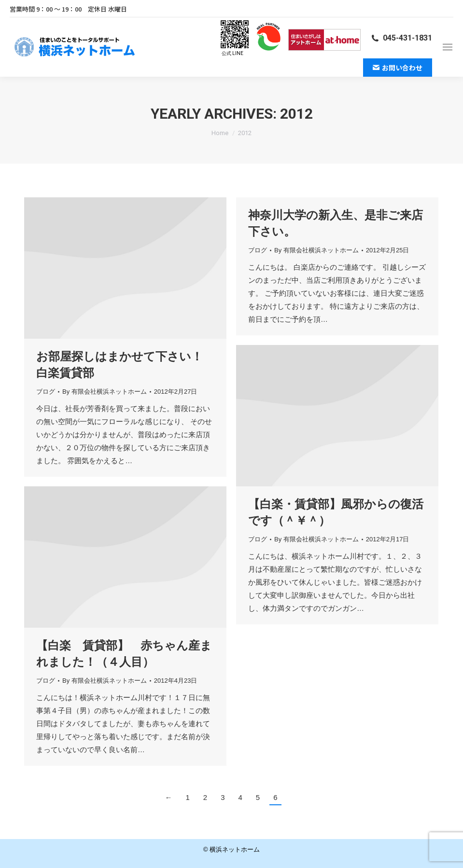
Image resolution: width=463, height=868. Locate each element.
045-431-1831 (401, 38)
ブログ (46, 392)
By (105, 392)
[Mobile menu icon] (448, 47)
